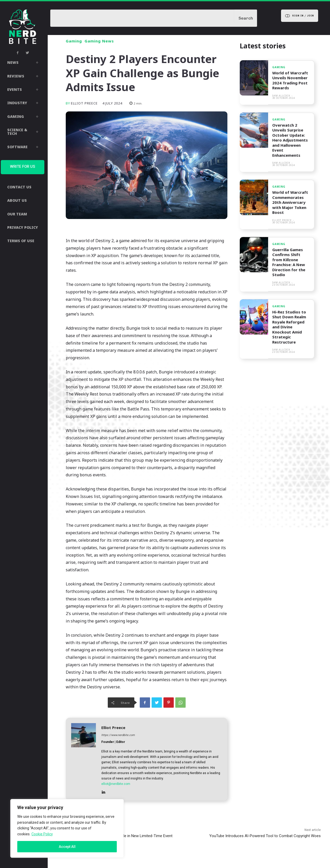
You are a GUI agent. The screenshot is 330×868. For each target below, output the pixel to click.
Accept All (67, 847)
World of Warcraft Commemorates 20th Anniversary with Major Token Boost (290, 202)
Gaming (74, 41)
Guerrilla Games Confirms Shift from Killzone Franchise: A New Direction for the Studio (289, 262)
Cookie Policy (42, 834)
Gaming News (99, 41)
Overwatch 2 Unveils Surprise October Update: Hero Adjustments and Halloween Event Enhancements (290, 140)
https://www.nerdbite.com (118, 735)
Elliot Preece (84, 103)
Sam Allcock (281, 96)
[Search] (246, 18)
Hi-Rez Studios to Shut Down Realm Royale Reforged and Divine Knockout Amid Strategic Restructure (289, 327)
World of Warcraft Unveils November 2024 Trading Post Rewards (290, 80)
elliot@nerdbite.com (116, 784)
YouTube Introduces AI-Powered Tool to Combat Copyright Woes (265, 836)
